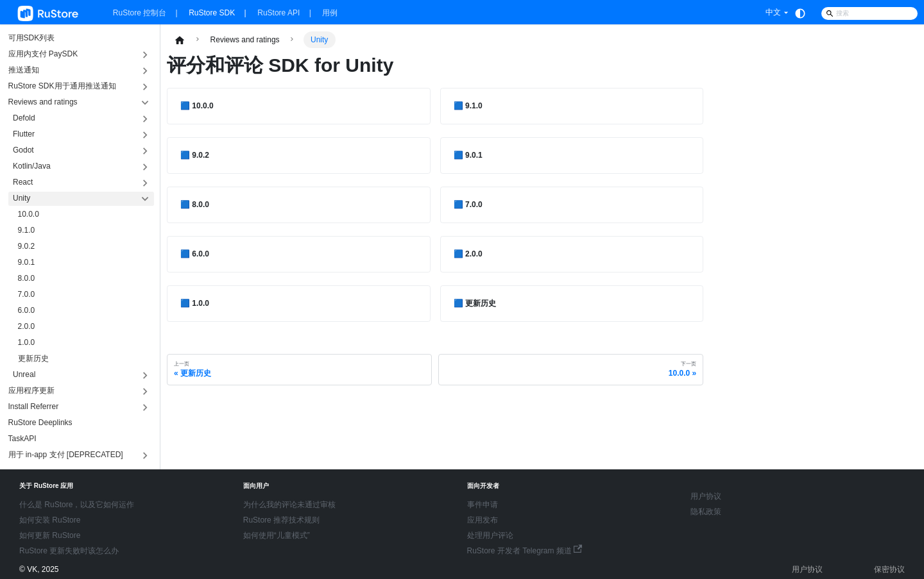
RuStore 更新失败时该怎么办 (69, 551)
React (23, 182)
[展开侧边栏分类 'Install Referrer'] (146, 407)
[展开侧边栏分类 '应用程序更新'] (146, 391)
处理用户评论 (490, 535)
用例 (330, 13)
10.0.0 (29, 214)
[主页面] (180, 40)
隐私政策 (706, 512)
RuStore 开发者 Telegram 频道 (525, 551)
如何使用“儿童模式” (277, 535)
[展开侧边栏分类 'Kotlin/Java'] (146, 167)
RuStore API (278, 13)
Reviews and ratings (43, 102)
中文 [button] (773, 12)
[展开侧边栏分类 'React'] (146, 183)
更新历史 (33, 358)
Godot (23, 150)
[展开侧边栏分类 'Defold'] (146, 119)
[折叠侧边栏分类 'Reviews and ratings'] (146, 103)
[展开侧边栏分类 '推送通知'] (146, 71)
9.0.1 (27, 262)
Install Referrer (34, 407)
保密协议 (889, 569)
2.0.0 (27, 326)
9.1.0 (27, 230)
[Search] (869, 13)
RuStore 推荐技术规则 (281, 520)
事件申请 (483, 505)
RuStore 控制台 (140, 13)
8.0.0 (27, 278)
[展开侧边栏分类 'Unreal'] (146, 375)
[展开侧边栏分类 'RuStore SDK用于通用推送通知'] (146, 87)
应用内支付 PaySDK (43, 54)
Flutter (24, 134)
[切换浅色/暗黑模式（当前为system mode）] (800, 13)
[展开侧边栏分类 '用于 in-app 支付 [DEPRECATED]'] (146, 456)
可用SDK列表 (32, 38)
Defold (24, 118)
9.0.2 (27, 246)
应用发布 (483, 520)
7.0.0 (27, 294)
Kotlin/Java (32, 166)
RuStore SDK (212, 13)
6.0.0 (27, 310)
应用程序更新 (31, 390)
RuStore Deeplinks (40, 423)
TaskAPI (22, 439)
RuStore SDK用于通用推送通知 (62, 86)
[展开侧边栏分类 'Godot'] (146, 151)
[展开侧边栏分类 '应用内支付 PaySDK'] (146, 55)
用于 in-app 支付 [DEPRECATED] (66, 455)
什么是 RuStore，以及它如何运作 (77, 505)
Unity (21, 198)
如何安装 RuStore (50, 520)
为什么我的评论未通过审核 (289, 505)
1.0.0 (27, 342)
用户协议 (706, 496)
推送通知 (24, 70)
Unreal (24, 374)
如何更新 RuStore (50, 535)
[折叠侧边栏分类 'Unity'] (146, 199)
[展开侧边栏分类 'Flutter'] (146, 135)
